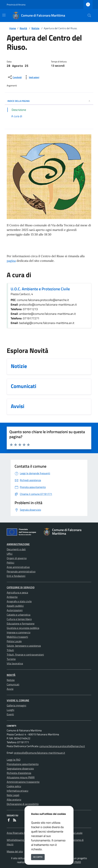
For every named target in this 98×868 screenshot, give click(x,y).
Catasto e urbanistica (19, 615)
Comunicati (13, 684)
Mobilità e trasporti (17, 637)
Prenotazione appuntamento (23, 764)
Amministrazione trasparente (23, 782)
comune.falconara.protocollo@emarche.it (62, 746)
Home (13, 28)
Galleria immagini (16, 705)
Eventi (10, 714)
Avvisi (10, 689)
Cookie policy (14, 786)
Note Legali (13, 795)
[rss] (15, 820)
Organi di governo (17, 558)
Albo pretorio (14, 800)
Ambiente (12, 597)
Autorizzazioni (15, 610)
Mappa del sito (15, 851)
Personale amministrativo (21, 571)
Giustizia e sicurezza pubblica (23, 628)
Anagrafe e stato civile (19, 601)
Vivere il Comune (18, 700)
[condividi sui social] (15, 77)
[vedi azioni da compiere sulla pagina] (31, 77)
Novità (23, 28)
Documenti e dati (16, 549)
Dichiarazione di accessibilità (23, 804)
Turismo (11, 659)
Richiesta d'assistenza (19, 773)
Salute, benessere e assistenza (24, 646)
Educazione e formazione (21, 623)
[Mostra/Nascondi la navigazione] (4, 15)
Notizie (35, 28)
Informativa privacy (18, 791)
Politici (10, 563)
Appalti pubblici (15, 606)
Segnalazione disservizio (20, 768)
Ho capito (38, 857)
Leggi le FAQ (14, 760)
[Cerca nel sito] (89, 15)
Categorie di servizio (21, 587)
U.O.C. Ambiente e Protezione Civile (40, 289)
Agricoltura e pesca (17, 592)
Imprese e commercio (19, 632)
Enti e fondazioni (16, 576)
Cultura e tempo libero (19, 619)
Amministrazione (18, 544)
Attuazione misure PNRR (21, 777)
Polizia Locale (14, 641)
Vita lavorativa (15, 663)
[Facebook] (9, 820)
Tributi (10, 650)
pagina (11, 261)
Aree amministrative (18, 567)
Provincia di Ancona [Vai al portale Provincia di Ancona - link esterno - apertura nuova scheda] (16, 5)
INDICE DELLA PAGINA (49, 101)
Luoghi (10, 710)
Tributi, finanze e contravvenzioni (25, 655)
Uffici (10, 554)
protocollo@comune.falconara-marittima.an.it (40, 753)
